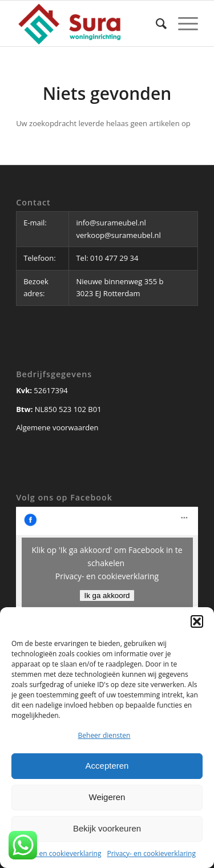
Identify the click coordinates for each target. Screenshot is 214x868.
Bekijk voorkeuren (107, 828)
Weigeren (107, 797)
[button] (197, 621)
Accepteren (107, 766)
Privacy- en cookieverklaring (57, 853)
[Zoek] (156, 23)
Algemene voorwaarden (57, 427)
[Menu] (182, 23)
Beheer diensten (104, 735)
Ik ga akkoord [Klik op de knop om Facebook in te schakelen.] (107, 596)
